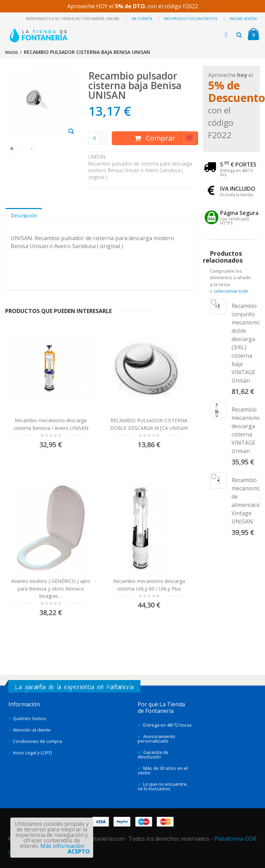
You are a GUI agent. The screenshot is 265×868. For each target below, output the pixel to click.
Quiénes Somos (30, 718)
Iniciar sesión (243, 18)
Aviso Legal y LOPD (32, 753)
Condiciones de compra (37, 741)
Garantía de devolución (153, 754)
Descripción (24, 215)
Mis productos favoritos (191, 18)
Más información (62, 846)
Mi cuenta (142, 18)
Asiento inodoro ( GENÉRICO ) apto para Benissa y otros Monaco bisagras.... (51, 588)
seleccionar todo (231, 291)
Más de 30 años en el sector (163, 770)
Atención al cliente (32, 730)
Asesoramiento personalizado (156, 739)
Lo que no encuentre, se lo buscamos (163, 786)
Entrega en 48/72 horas (168, 725)
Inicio (12, 52)
